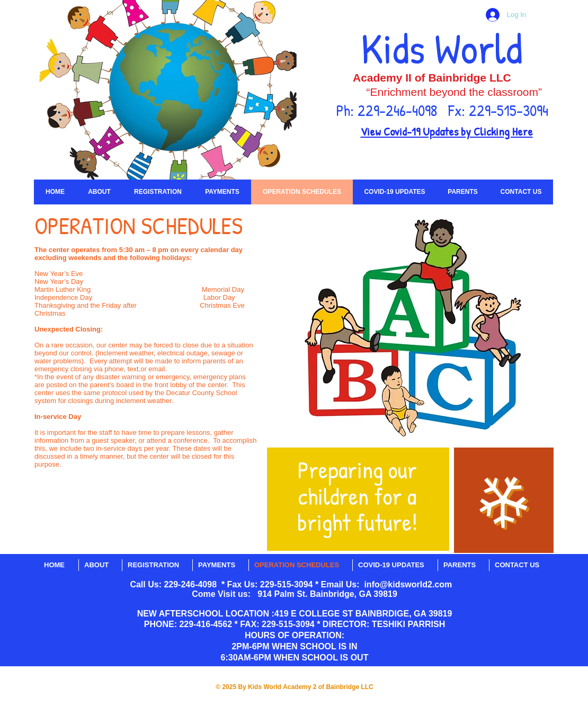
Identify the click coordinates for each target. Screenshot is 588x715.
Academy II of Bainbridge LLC (432, 78)
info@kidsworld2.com (408, 584)
